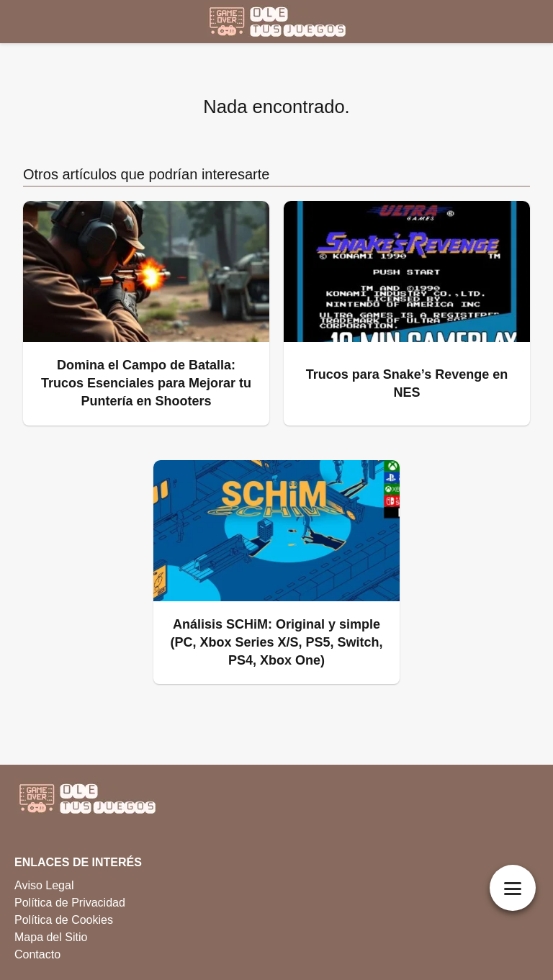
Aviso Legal (44, 885)
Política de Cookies (64, 920)
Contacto (37, 954)
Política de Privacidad (70, 903)
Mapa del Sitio (51, 937)
